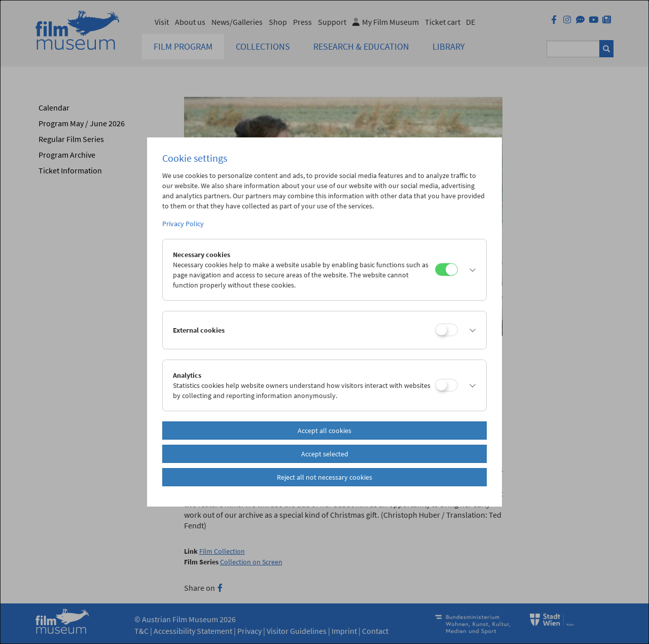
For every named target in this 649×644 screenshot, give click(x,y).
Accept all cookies (324, 431)
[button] (470, 270)
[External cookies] (446, 330)
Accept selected (325, 454)
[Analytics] (446, 385)
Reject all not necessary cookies (324, 477)
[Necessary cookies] (446, 270)
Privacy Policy (183, 224)
